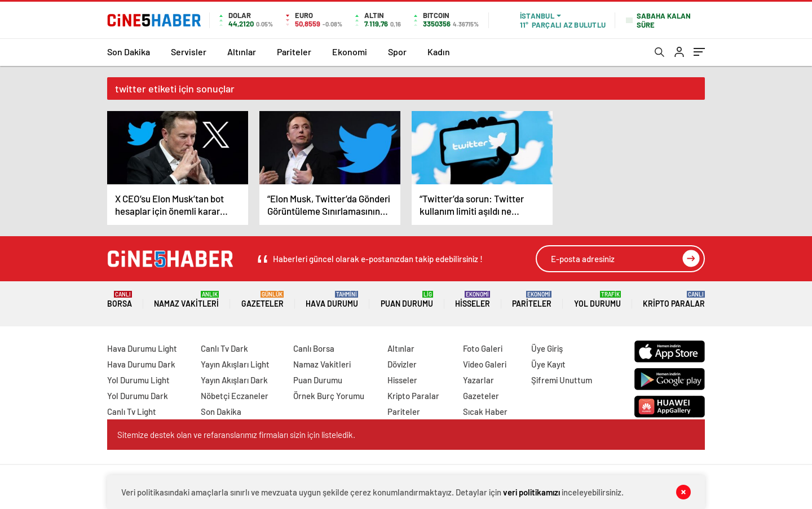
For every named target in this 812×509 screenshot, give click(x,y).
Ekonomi (350, 52)
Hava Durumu (332, 300)
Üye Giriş (547, 348)
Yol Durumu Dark (138, 396)
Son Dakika (129, 52)
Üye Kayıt (548, 364)
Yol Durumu (597, 300)
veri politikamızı (531, 492)
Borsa (120, 300)
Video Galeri (485, 364)
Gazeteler (262, 300)
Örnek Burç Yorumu (329, 396)
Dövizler (402, 364)
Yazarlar (478, 380)
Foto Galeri (483, 348)
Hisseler (473, 300)
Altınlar (242, 52)
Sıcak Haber (485, 411)
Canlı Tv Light (132, 411)
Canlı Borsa (314, 348)
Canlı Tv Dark (224, 348)
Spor (397, 52)
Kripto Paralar (674, 300)
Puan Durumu (407, 300)
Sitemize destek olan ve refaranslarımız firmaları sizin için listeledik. (236, 435)
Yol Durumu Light (138, 380)
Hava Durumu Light (142, 348)
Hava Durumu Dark (141, 364)
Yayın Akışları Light (235, 364)
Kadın (439, 52)
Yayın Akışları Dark (234, 380)
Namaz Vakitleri (186, 300)
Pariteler (294, 52)
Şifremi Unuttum (562, 380)
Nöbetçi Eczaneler (235, 396)
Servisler (189, 52)
